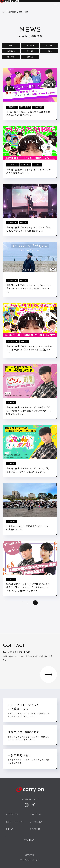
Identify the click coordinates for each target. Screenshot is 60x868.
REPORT (11, 57)
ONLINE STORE (16, 822)
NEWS (10, 830)
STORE (30, 57)
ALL (11, 45)
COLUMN (30, 45)
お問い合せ (30, 855)
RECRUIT (35, 830)
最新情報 (12, 12)
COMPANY (49, 45)
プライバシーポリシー (30, 860)
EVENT (30, 51)
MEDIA (49, 51)
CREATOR (11, 51)
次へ (35, 603)
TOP (3, 12)
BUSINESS (12, 815)
